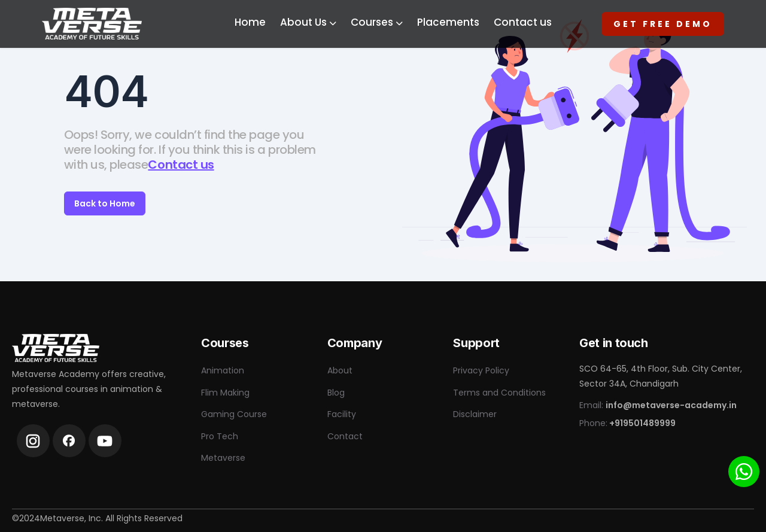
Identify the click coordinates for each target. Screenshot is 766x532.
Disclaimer (475, 414)
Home (250, 22)
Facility (342, 414)
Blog (336, 393)
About (340, 370)
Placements (448, 22)
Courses (377, 22)
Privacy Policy (481, 370)
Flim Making (225, 393)
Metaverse (223, 458)
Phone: (627, 423)
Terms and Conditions (499, 393)
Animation (223, 370)
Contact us (523, 22)
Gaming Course (234, 414)
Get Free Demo (663, 24)
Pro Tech (220, 436)
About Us (308, 22)
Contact (345, 436)
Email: (658, 405)
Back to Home (105, 203)
